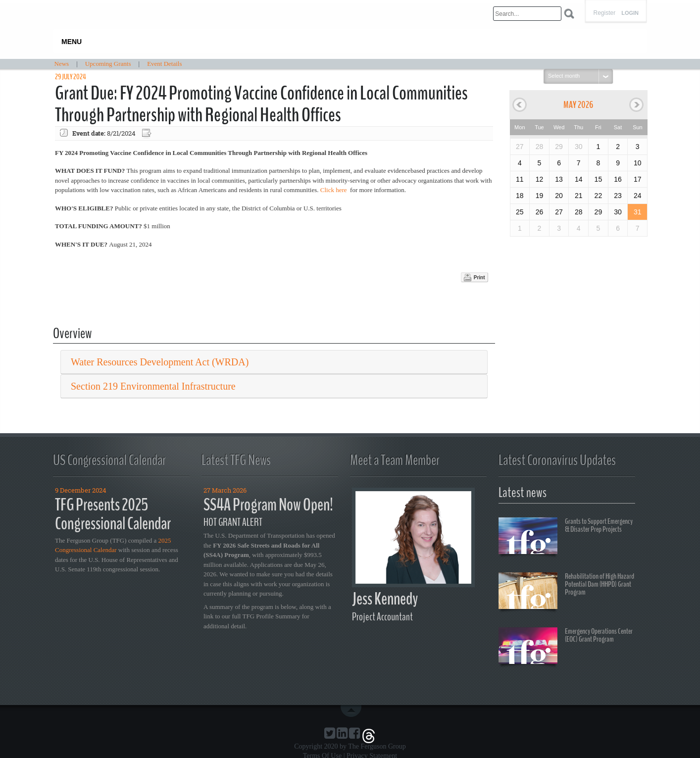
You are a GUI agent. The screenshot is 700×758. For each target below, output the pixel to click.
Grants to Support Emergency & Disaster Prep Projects (566, 537)
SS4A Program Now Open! (268, 505)
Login (630, 13)
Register (604, 13)
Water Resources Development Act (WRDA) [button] (160, 362)
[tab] (274, 362)
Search (569, 14)
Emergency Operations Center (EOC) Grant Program (566, 647)
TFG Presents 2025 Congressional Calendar (113, 514)
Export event (148, 133)
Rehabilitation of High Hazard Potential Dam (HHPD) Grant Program (566, 592)
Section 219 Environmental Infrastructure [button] (153, 386)
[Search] (527, 14)
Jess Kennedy (385, 599)
